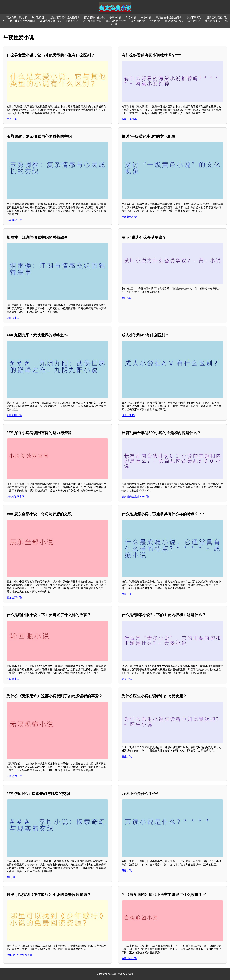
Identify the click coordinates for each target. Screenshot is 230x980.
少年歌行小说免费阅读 (19, 955)
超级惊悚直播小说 (50, 21)
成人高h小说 (138, 21)
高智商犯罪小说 (174, 21)
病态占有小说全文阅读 (169, 17)
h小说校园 (38, 17)
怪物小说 (155, 21)
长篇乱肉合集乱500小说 (135, 497)
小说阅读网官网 (15, 497)
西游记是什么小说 (94, 17)
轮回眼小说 (13, 679)
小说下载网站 (194, 17)
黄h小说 (126, 298)
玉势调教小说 (14, 220)
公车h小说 (115, 17)
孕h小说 (11, 877)
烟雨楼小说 (13, 318)
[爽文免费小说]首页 (17, 17)
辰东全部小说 (14, 598)
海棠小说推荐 (129, 119)
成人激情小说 (213, 21)
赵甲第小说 (194, 21)
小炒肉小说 (72, 21)
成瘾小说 (127, 594)
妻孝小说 (127, 679)
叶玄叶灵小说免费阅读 (23, 21)
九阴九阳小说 (14, 415)
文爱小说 (12, 119)
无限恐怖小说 (14, 776)
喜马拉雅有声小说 (116, 21)
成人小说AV (128, 415)
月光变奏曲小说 (92, 21)
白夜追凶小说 (129, 958)
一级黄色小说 (129, 217)
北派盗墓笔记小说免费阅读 (64, 17)
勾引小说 (131, 17)
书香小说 (146, 17)
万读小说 (127, 870)
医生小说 (127, 757)
